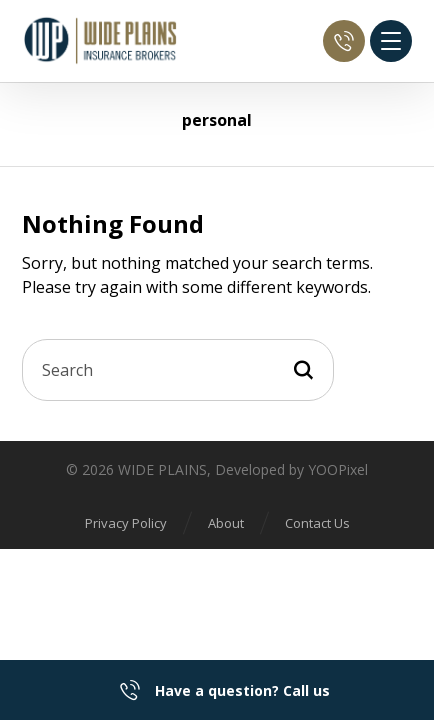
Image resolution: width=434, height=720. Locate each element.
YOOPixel (338, 469)
